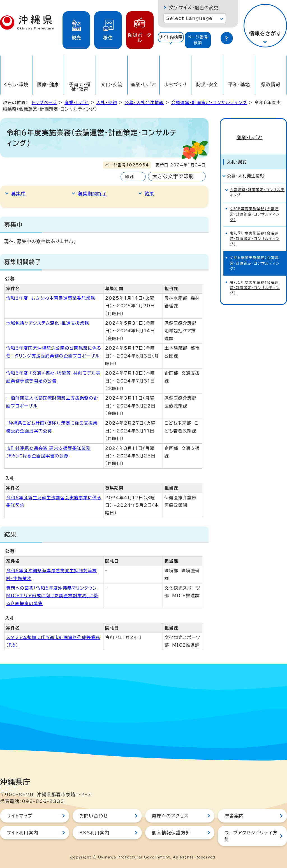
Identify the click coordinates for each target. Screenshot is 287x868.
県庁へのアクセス (170, 816)
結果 (149, 194)
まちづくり (175, 84)
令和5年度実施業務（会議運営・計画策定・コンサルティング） (255, 280)
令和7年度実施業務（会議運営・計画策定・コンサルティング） (255, 231)
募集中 (18, 194)
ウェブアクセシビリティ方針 (251, 836)
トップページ (44, 103)
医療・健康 (48, 84)
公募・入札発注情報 (144, 103)
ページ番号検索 (198, 40)
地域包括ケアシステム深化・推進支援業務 (48, 323)
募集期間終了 (92, 194)
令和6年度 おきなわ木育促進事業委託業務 (51, 298)
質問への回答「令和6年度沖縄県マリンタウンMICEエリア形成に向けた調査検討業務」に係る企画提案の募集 (52, 596)
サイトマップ (19, 816)
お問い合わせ (94, 816)
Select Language (189, 18)
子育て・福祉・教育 (80, 87)
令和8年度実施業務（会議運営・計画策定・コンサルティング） (255, 207)
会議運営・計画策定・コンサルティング (209, 103)
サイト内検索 (171, 37)
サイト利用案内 (23, 833)
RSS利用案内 (94, 833)
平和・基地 (239, 84)
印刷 (129, 177)
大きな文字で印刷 (173, 176)
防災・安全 (207, 84)
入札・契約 (107, 103)
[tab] (171, 40)
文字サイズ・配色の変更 (194, 8)
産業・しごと (143, 84)
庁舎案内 (234, 816)
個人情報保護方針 (171, 833)
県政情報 (271, 84)
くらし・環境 (16, 84)
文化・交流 (112, 84)
